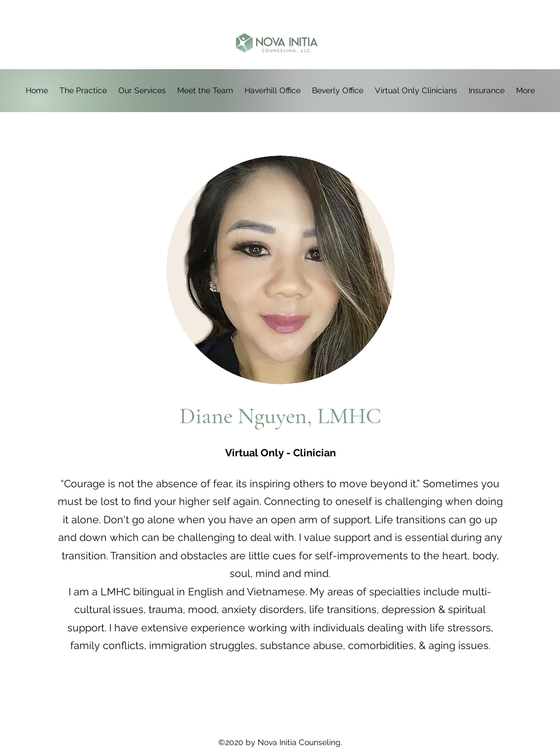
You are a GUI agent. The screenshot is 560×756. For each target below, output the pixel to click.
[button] (273, 91)
